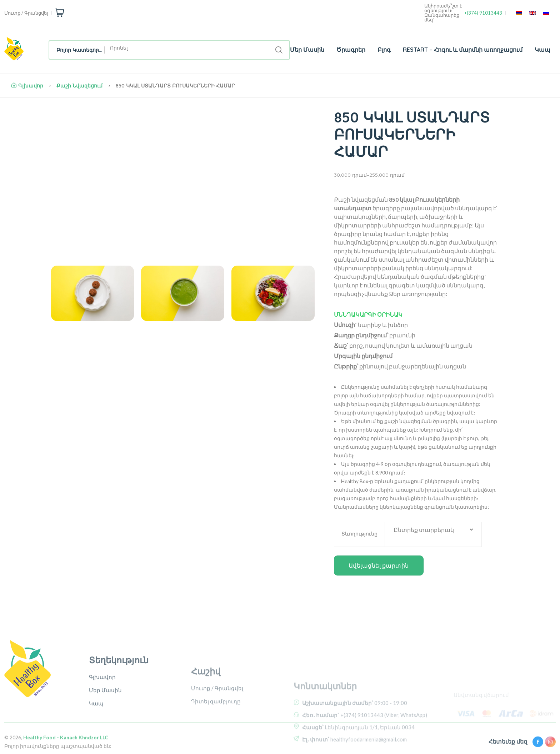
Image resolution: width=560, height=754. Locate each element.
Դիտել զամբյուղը (216, 734)
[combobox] (77, 50)
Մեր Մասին (307, 50)
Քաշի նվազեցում (79, 86)
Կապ (542, 50)
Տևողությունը (359, 534)
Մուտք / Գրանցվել (26, 13)
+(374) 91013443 (483, 13)
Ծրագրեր (351, 50)
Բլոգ (384, 50)
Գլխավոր (27, 86)
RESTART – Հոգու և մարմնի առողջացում (463, 50)
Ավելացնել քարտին (379, 565)
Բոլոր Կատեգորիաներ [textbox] (81, 50)
